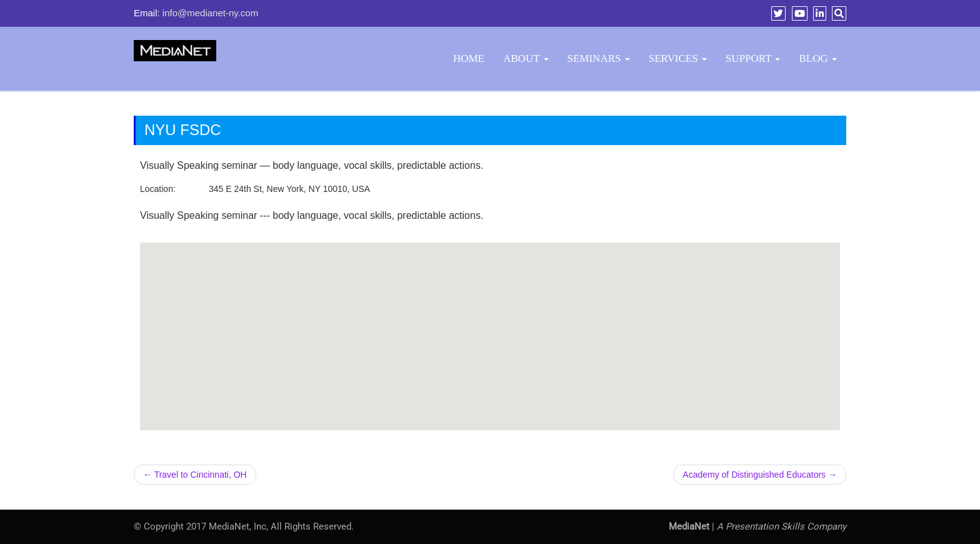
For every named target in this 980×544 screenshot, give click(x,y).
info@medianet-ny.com (210, 13)
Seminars (599, 58)
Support (753, 58)
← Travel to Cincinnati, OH (195, 475)
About (526, 58)
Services (678, 58)
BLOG (818, 58)
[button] (490, 325)
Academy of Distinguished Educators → (760, 475)
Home (469, 58)
